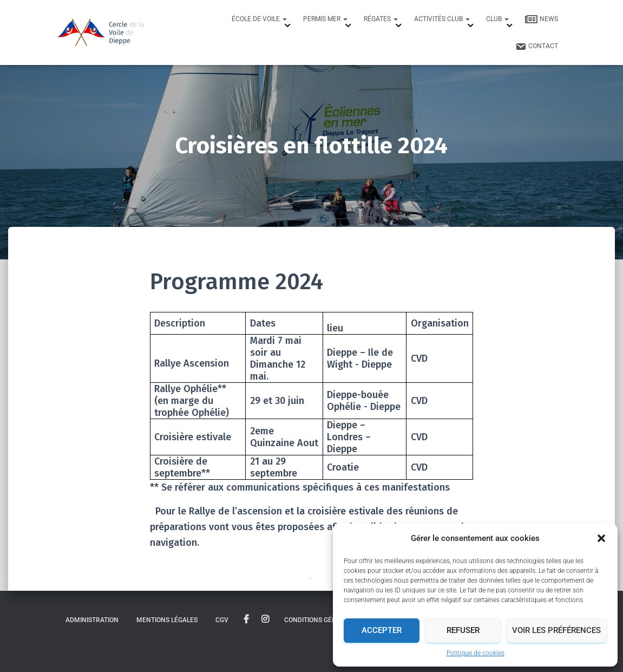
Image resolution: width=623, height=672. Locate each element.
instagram (265, 619)
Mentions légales (167, 620)
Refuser (463, 630)
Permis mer (325, 19)
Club (497, 19)
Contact (537, 47)
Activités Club (442, 19)
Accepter (382, 630)
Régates (381, 19)
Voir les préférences (556, 630)
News (542, 19)
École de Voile (259, 19)
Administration (92, 620)
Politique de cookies (476, 653)
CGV (222, 620)
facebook (246, 619)
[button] (601, 538)
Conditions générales (322, 620)
